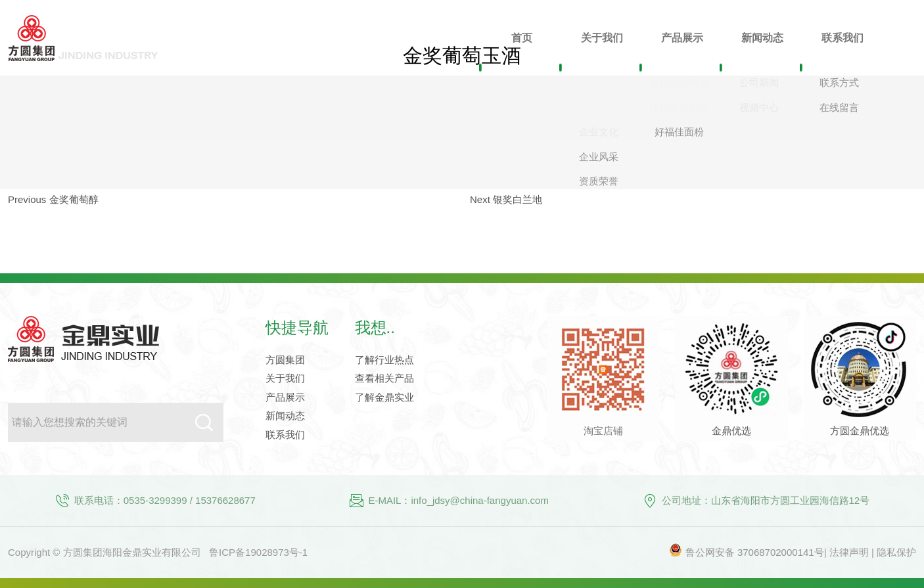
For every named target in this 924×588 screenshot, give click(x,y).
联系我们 (285, 435)
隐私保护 (896, 552)
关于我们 (285, 378)
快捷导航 (297, 328)
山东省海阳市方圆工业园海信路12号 (791, 500)
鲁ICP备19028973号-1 (258, 552)
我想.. (375, 328)
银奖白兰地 (518, 199)
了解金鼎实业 (384, 397)
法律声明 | (853, 552)
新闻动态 (285, 416)
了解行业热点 (384, 360)
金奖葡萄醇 (74, 199)
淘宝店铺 (603, 431)
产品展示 (285, 397)
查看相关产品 (384, 378)
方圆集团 (285, 360)
